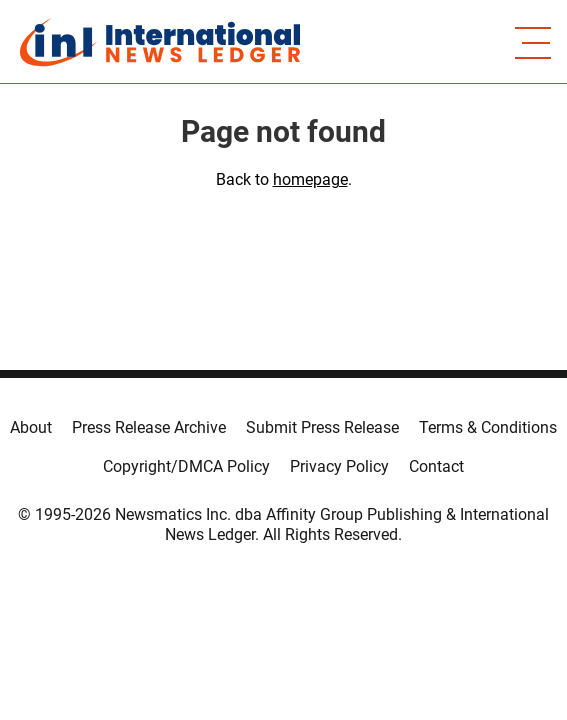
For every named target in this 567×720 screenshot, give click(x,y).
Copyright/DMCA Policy (186, 466)
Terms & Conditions (488, 427)
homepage (310, 179)
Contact (436, 466)
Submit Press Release (322, 427)
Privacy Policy (339, 466)
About (31, 427)
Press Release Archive (149, 427)
